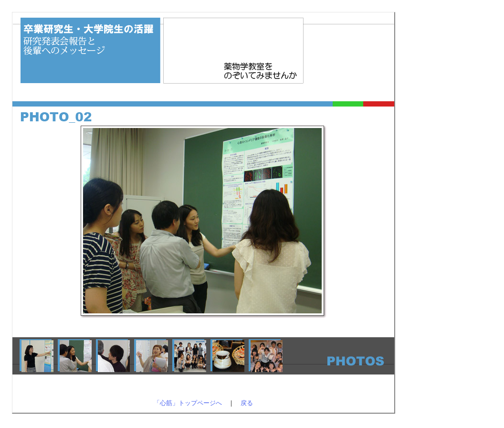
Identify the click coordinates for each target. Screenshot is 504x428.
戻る (247, 403)
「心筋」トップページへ (188, 403)
